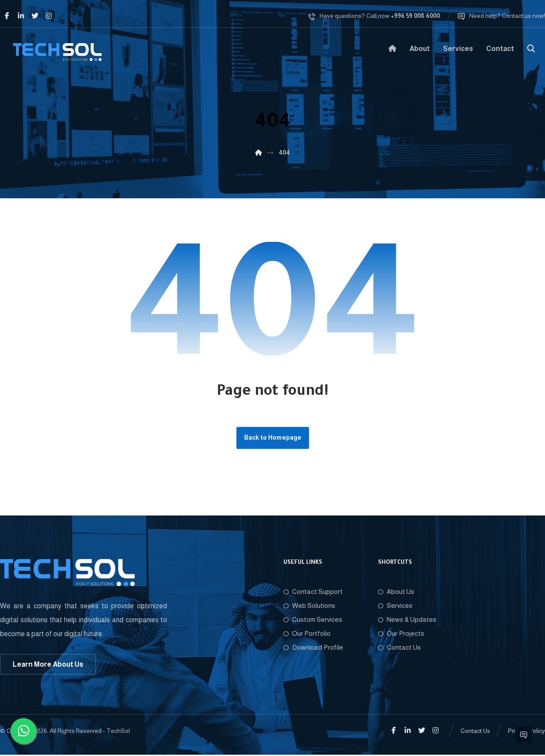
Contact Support (313, 592)
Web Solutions (309, 606)
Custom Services (313, 620)
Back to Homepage (273, 438)
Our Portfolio (307, 634)
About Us (396, 592)
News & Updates (407, 620)
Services (395, 606)
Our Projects (401, 634)
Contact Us (399, 648)
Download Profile (313, 648)
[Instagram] (49, 16)
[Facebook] (7, 16)
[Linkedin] (21, 16)
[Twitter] (35, 16)
